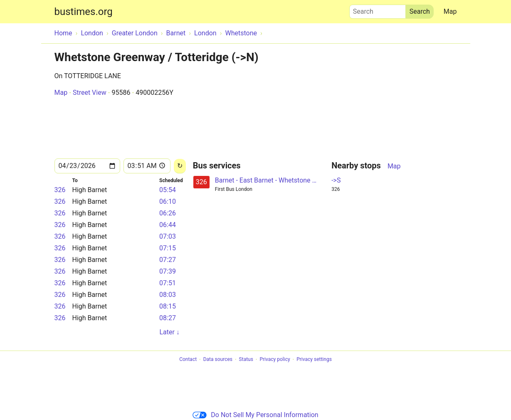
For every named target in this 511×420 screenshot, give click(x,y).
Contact (188, 360)
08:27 (168, 318)
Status (246, 360)
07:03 (168, 236)
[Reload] (180, 166)
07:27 (168, 260)
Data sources (218, 360)
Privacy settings (314, 360)
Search (378, 10)
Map (450, 11)
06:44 (168, 225)
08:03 (168, 295)
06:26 (168, 213)
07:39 (168, 271)
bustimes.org (84, 12)
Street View (90, 93)
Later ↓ (169, 332)
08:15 (168, 306)
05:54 (168, 190)
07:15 (168, 248)
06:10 (168, 201)
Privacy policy (275, 360)
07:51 (168, 283)
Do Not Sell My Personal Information (255, 415)
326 (60, 190)
